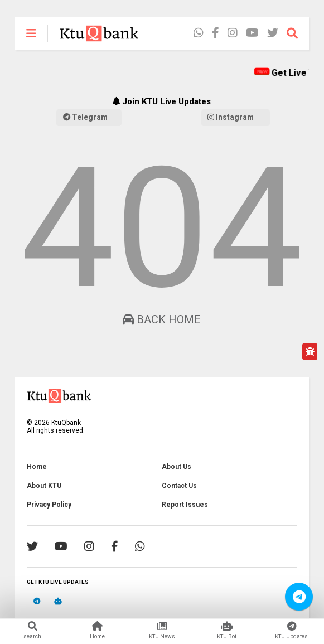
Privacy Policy (49, 505)
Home (37, 467)
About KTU (44, 486)
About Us (176, 467)
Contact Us (179, 486)
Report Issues (185, 505)
